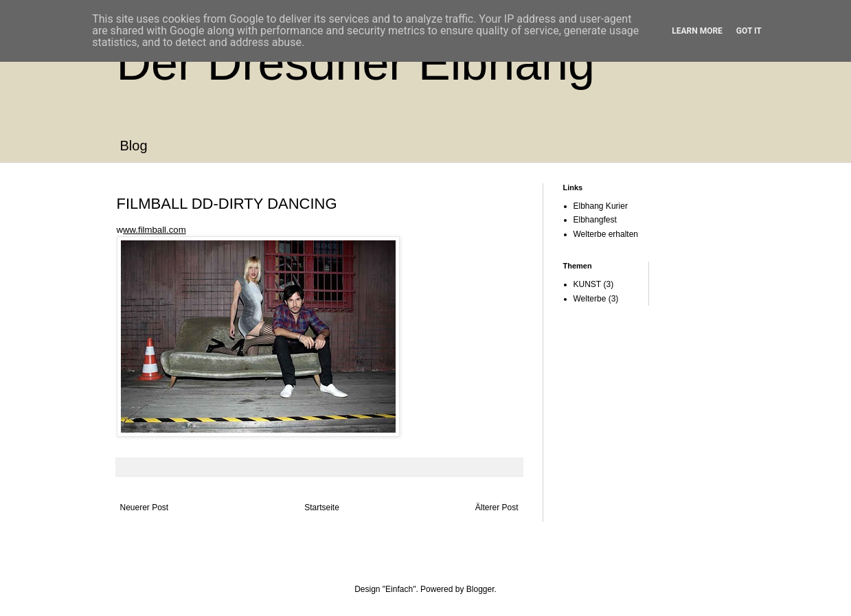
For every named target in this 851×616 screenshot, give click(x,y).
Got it (749, 31)
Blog (134, 146)
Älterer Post (497, 507)
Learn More (697, 31)
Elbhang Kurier (601, 206)
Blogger (480, 589)
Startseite (322, 507)
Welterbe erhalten (606, 234)
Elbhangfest (595, 220)
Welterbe (590, 299)
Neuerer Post (145, 507)
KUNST (588, 284)
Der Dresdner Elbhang (356, 63)
